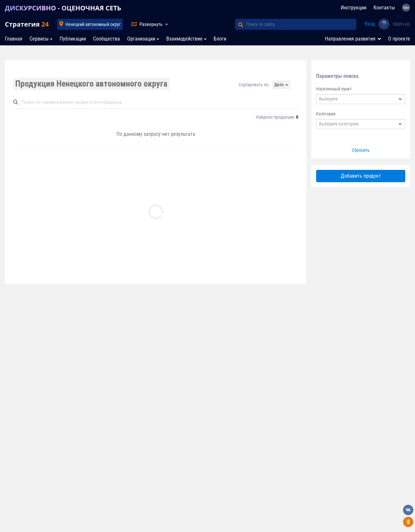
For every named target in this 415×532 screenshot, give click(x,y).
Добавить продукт (361, 176)
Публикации (73, 39)
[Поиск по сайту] (301, 24)
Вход (370, 24)
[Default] (158, 102)
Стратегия (27, 24)
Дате (279, 85)
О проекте (399, 39)
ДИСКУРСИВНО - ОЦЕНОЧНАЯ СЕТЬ (63, 8)
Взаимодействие (184, 39)
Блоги (220, 39)
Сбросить (361, 150)
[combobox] (361, 99)
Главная (14, 39)
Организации (141, 39)
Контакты (384, 8)
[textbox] (356, 99)
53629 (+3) (401, 24)
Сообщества (107, 39)
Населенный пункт (334, 89)
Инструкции (354, 8)
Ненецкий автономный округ (93, 24)
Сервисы (39, 39)
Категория (326, 114)
